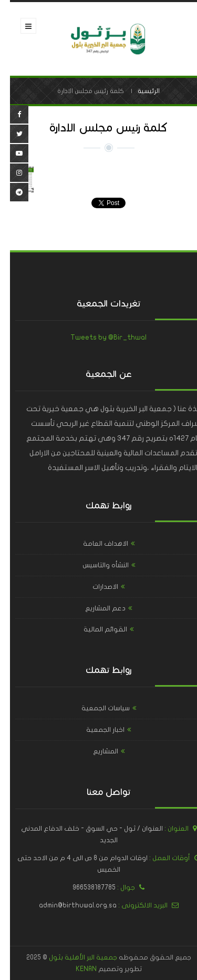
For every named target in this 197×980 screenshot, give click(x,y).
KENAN (76, 969)
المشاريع (96, 751)
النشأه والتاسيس (96, 565)
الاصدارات (95, 587)
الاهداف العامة (96, 544)
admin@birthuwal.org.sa (68, 905)
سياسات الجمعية (96, 708)
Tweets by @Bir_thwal (98, 337)
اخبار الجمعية (95, 730)
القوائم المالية (95, 629)
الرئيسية (139, 91)
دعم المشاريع (95, 608)
